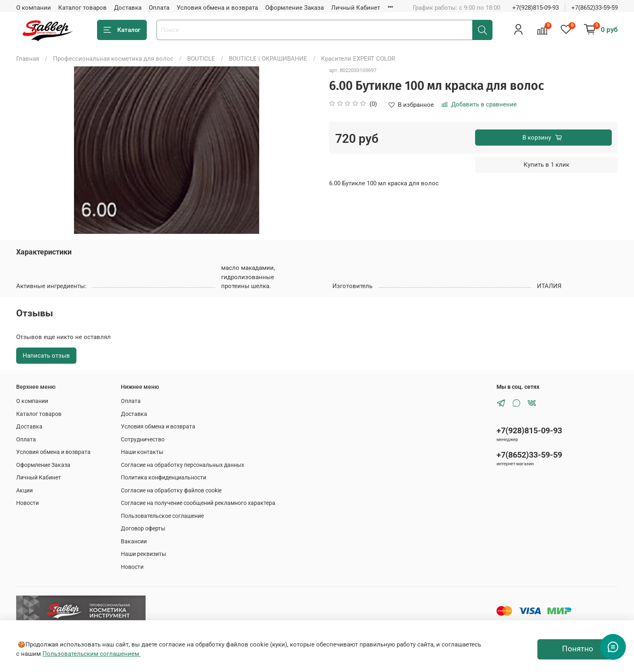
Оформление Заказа (295, 8)
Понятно (578, 649)
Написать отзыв (46, 356)
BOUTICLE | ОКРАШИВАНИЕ (268, 59)
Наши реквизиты (144, 554)
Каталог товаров (82, 8)
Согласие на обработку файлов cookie (171, 490)
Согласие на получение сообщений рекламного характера (198, 503)
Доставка (128, 8)
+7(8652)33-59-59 (595, 8)
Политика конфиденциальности (164, 477)
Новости (27, 503)
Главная (28, 59)
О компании (34, 8)
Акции (24, 490)
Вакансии (134, 541)
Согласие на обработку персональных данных (183, 465)
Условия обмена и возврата (217, 8)
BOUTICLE (201, 59)
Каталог (122, 30)
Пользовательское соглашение (162, 516)
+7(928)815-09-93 (536, 8)
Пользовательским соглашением (92, 654)
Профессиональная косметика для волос (113, 59)
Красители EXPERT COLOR (358, 59)
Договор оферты (143, 528)
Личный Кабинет (356, 8)
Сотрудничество (143, 439)
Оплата (159, 8)
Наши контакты (142, 452)
